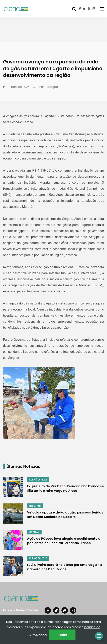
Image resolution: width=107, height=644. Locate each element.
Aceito (62, 635)
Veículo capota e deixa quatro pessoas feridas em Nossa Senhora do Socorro (65, 515)
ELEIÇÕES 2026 (38, 480)
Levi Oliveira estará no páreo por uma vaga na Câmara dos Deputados (64, 567)
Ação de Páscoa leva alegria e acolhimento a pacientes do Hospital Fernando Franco (64, 541)
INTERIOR (35, 506)
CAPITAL (34, 532)
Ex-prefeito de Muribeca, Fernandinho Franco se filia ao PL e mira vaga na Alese (65, 488)
